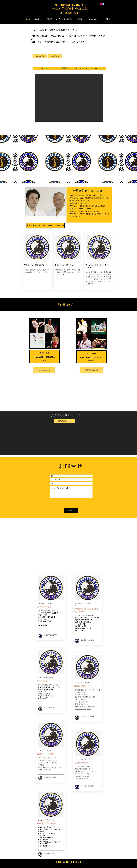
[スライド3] (70, 182)
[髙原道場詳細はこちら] (91, 370)
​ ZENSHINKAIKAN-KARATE (68, 5)
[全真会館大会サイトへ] (65, 421)
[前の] (10, 161)
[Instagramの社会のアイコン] (101, 4)
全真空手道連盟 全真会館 (72, 9)
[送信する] (71, 510)
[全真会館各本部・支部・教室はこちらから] (45, 226)
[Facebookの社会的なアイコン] (103, 4)
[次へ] (127, 161)
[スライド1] (67, 182)
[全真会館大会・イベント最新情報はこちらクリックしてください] (69, 68)
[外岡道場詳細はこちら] (44, 370)
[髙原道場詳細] (55, 56)
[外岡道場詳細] (40, 56)
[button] (69, 98)
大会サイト (64, 42)
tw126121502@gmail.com (88, 707)
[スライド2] (69, 182)
